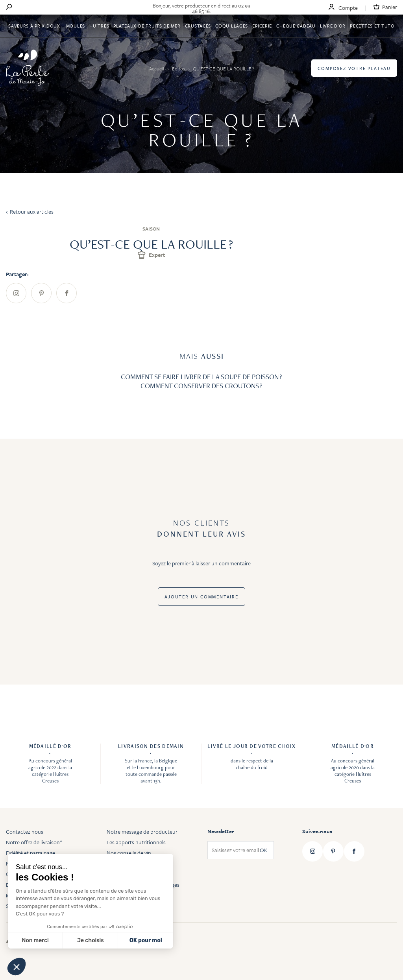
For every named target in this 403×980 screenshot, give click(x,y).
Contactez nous (25, 831)
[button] (17, 967)
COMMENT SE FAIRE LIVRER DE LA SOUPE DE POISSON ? (201, 377)
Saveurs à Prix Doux (35, 26)
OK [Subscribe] (263, 850)
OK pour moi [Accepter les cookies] (146, 940)
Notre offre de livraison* (34, 842)
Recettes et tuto (372, 26)
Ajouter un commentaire (201, 597)
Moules (76, 26)
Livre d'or (333, 26)
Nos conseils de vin (129, 853)
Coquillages (232, 26)
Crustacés (198, 26)
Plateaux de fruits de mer (147, 26)
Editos (179, 68)
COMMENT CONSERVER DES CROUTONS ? (201, 386)
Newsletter (221, 831)
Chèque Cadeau (296, 26)
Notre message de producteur (142, 831)
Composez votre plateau (354, 68)
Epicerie (262, 26)
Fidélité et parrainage (31, 853)
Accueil (157, 68)
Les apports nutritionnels (136, 842)
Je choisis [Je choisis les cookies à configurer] (91, 940)
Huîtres (99, 26)
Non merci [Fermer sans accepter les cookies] (35, 940)
